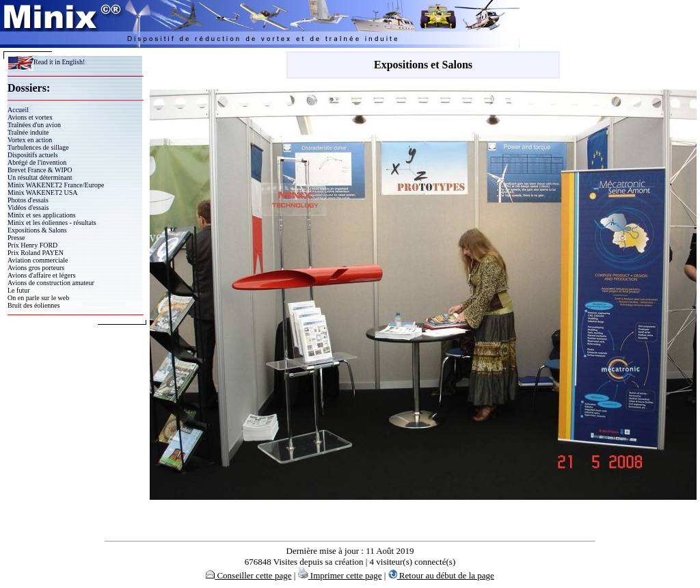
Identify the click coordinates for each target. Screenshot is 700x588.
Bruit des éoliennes (34, 305)
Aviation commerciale (38, 260)
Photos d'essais (28, 200)
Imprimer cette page (340, 575)
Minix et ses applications (42, 215)
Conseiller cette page (248, 575)
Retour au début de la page (441, 575)
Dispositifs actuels (33, 155)
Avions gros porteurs (36, 268)
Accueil (18, 110)
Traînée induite (28, 132)
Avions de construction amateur (51, 283)
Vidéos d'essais (28, 208)
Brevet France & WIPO (40, 170)
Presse (16, 238)
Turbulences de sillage (38, 147)
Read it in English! (46, 62)
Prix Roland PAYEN (36, 253)
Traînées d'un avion (34, 125)
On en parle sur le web (38, 298)
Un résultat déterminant (40, 177)
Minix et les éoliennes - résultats (52, 223)
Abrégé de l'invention (37, 162)
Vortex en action (30, 140)
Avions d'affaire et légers (41, 275)
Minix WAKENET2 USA (43, 192)
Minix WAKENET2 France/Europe (56, 185)
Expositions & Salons (37, 230)
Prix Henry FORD (32, 245)
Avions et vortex (30, 117)
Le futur (19, 290)
